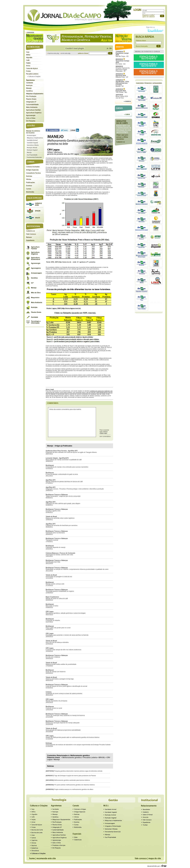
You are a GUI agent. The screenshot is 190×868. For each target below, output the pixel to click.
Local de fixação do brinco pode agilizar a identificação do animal (67, 686)
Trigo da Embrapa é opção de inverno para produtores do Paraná (75, 776)
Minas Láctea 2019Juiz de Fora (122, 96)
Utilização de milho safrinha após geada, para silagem (63, 504)
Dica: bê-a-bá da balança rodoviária (57, 642)
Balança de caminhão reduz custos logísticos (60, 518)
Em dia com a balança (53, 657)
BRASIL (102, 758)
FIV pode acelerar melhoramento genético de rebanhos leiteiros (74, 785)
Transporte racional (52, 540)
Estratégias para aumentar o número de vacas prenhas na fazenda (67, 635)
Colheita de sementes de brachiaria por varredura (62, 525)
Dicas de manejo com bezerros (56, 672)
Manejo (57, 760)
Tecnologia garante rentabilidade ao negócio (60, 591)
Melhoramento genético (72, 758)
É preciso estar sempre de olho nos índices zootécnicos (64, 650)
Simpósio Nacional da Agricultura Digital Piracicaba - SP (123, 69)
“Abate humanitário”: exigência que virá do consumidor (63, 496)
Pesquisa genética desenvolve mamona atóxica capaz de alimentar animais (78, 771)
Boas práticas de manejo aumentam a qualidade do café (64, 460)
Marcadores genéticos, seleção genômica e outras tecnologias (66, 613)
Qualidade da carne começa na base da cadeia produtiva (64, 694)
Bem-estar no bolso (52, 606)
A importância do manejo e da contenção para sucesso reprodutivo (67, 467)
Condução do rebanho (53, 620)
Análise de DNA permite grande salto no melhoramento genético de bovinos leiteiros (73, 737)
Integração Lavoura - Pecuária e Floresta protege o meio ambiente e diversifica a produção (75, 489)
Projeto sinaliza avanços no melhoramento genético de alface (74, 789)
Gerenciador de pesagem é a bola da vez (59, 577)
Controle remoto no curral (54, 708)
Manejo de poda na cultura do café (57, 599)
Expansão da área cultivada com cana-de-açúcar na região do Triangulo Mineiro (71, 452)
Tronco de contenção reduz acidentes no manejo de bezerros (65, 715)
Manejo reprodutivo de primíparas (57, 701)
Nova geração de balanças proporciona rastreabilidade (63, 730)
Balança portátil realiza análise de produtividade (61, 664)
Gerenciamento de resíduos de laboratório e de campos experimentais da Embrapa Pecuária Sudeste (78, 745)
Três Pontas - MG (121, 91)
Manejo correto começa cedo (55, 584)
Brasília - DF (122, 83)
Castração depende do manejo (56, 547)
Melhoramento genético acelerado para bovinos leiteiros (72, 780)
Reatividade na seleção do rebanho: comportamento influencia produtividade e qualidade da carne (77, 569)
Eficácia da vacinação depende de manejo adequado (63, 723)
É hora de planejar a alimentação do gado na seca (62, 474)
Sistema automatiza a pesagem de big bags (60, 679)
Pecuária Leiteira (90, 758)
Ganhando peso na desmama (55, 533)
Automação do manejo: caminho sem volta (59, 555)
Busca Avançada (142, 46)
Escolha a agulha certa (53, 511)
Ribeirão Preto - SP (122, 76)
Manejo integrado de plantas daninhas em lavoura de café (64, 482)
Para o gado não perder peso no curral (58, 628)
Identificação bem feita (53, 562)
